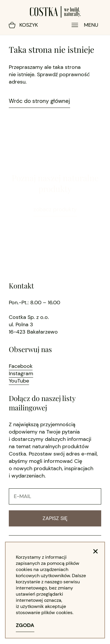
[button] (95, 551)
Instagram (21, 373)
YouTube (19, 381)
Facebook (21, 366)
